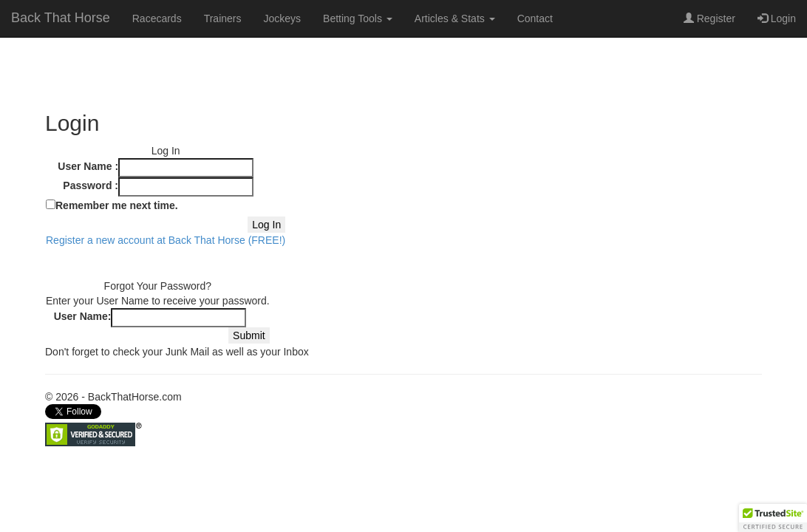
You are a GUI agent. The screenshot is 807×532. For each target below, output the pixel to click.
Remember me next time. (117, 205)
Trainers (223, 18)
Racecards (157, 18)
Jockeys (282, 18)
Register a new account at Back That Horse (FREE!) (166, 240)
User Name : (88, 166)
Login (777, 18)
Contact (535, 18)
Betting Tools (358, 18)
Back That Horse (61, 18)
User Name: (83, 316)
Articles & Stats (455, 18)
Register (709, 18)
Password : (91, 185)
